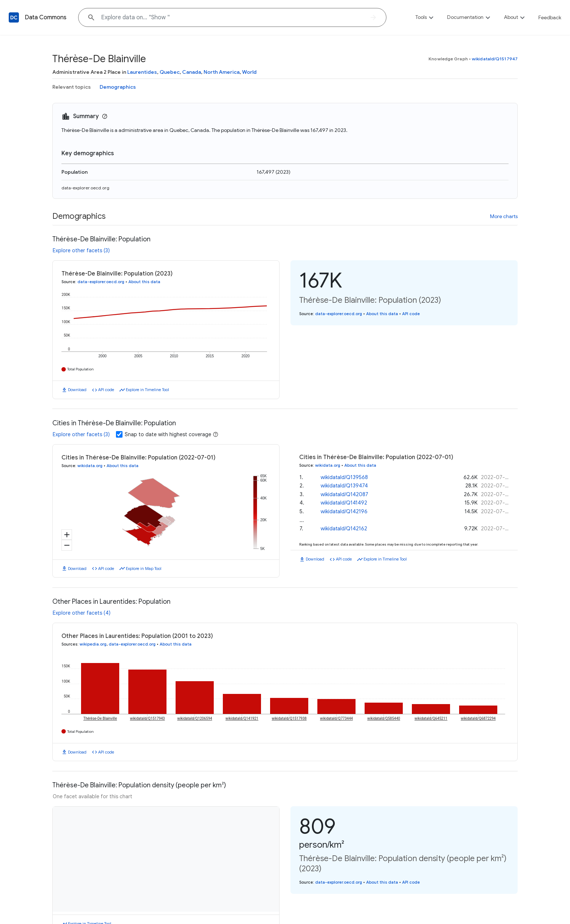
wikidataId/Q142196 (344, 511)
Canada (192, 72)
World (249, 72)
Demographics (118, 87)
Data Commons (46, 17)
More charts (504, 216)
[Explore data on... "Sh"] (232, 17)
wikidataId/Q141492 (344, 503)
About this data (144, 282)
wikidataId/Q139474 (344, 486)
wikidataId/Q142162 (344, 529)
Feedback (550, 17)
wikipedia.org (93, 644)
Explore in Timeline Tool (147, 390)
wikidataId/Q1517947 (495, 59)
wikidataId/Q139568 (344, 477)
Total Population (81, 369)
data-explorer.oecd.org (85, 188)
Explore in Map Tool (144, 569)
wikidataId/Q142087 (344, 494)
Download (77, 390)
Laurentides (142, 72)
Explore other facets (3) (81, 250)
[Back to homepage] (14, 17)
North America (222, 72)
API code (106, 390)
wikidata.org (90, 466)
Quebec (170, 72)
